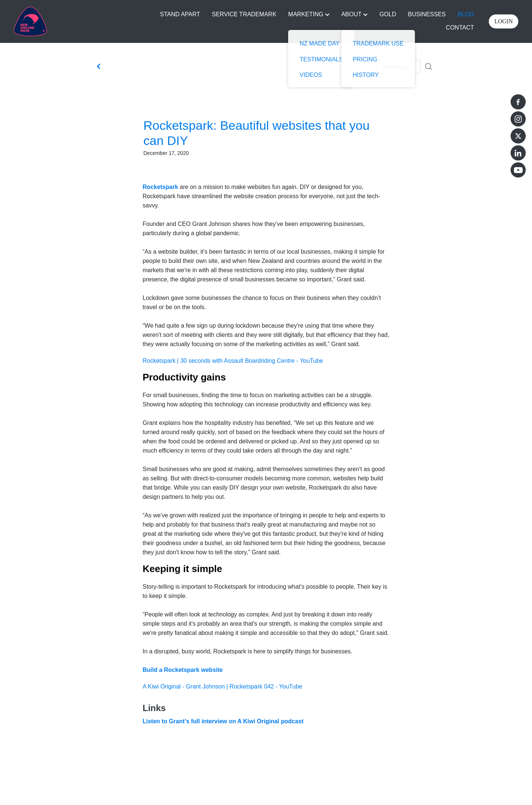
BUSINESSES (427, 14)
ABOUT (354, 14)
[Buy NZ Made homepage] (64, 21)
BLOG (466, 14)
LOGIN (504, 21)
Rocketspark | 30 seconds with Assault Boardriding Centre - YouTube (233, 361)
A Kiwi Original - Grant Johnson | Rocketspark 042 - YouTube (222, 686)
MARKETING (309, 14)
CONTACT (460, 28)
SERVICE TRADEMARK (244, 14)
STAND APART (180, 14)
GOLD (388, 14)
